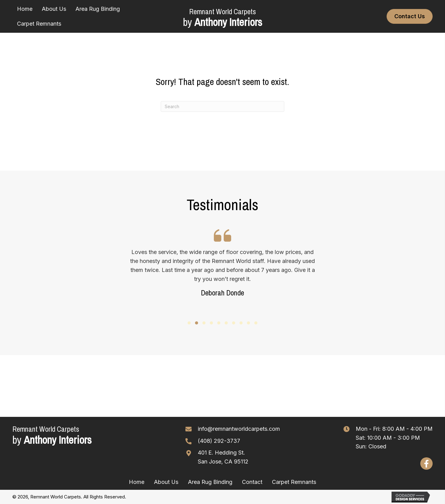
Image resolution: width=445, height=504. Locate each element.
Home (137, 482)
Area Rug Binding (210, 482)
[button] (189, 323)
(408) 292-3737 (219, 441)
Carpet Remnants (294, 482)
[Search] (222, 106)
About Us (166, 482)
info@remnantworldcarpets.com (239, 429)
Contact (252, 482)
